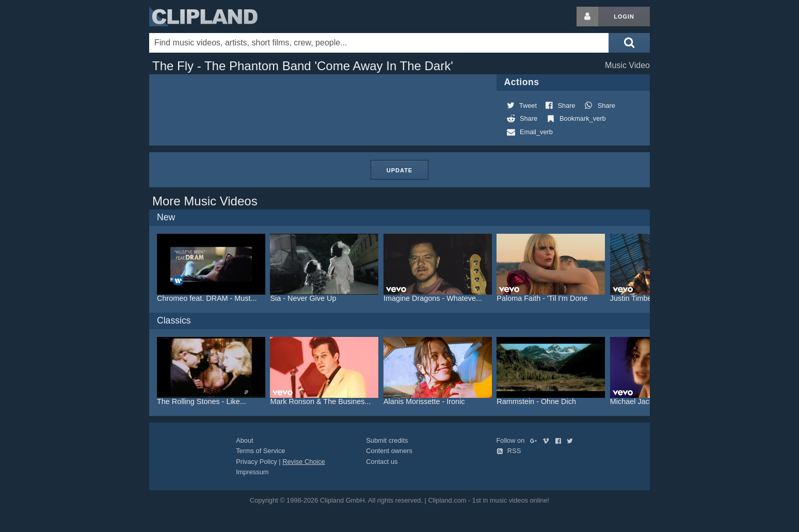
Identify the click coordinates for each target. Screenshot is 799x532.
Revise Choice (304, 462)
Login (624, 17)
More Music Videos (205, 201)
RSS (509, 451)
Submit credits (387, 440)
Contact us (382, 462)
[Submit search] (629, 43)
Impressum (252, 472)
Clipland (203, 17)
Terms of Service (260, 451)
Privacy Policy (257, 462)
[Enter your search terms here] (379, 43)
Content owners (389, 451)
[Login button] (587, 17)
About (244, 440)
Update (399, 170)
